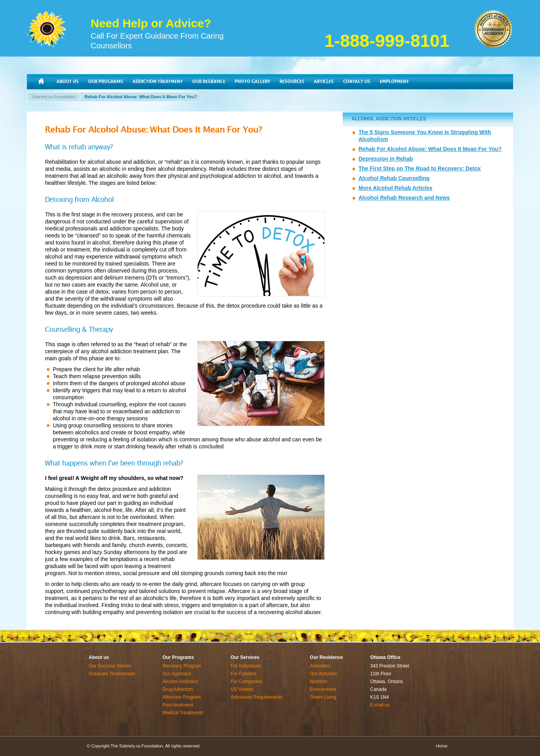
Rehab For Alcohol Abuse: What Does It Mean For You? (141, 97)
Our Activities (324, 674)
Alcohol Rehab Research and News (404, 198)
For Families (243, 674)
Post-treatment (178, 705)
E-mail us (380, 705)
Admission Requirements (256, 697)
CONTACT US (357, 81)
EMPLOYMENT (394, 81)
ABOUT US (68, 81)
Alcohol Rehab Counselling (394, 178)
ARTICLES (324, 81)
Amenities (320, 666)
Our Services (245, 657)
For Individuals (246, 666)
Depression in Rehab (385, 159)
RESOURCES (292, 81)
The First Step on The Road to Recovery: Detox (420, 168)
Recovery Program (182, 666)
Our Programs (178, 657)
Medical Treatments (183, 713)
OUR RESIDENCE (209, 81)
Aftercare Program (182, 697)
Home (442, 746)
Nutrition (319, 682)
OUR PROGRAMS (106, 81)
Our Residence (327, 657)
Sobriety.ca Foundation (53, 97)
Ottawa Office (385, 657)
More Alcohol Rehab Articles (395, 188)
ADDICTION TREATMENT (158, 81)
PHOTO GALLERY (252, 81)
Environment (323, 689)
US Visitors (242, 689)
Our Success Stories (110, 666)
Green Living (323, 697)
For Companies (246, 682)
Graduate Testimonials (112, 674)
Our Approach (177, 674)
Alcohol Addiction (180, 682)
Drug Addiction (178, 689)
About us (99, 657)
